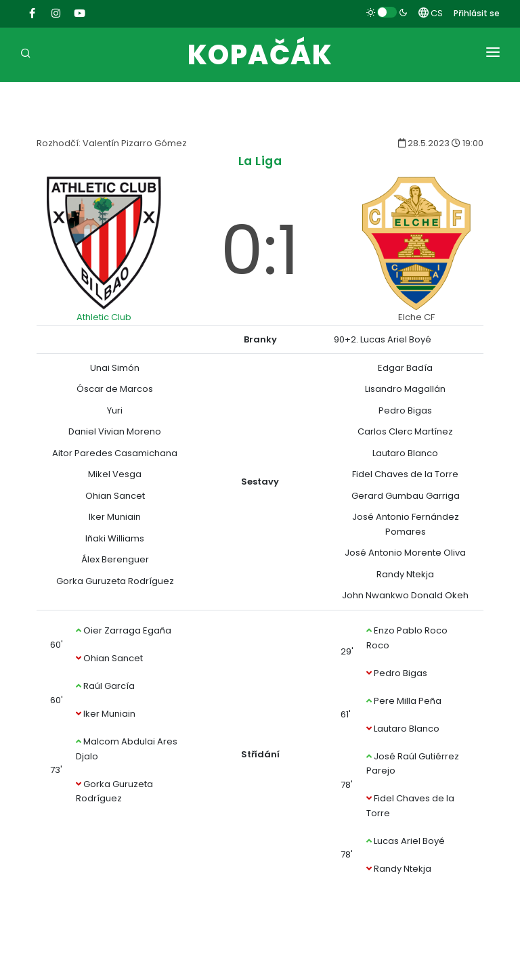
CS (431, 13)
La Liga (260, 161)
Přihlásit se (477, 13)
